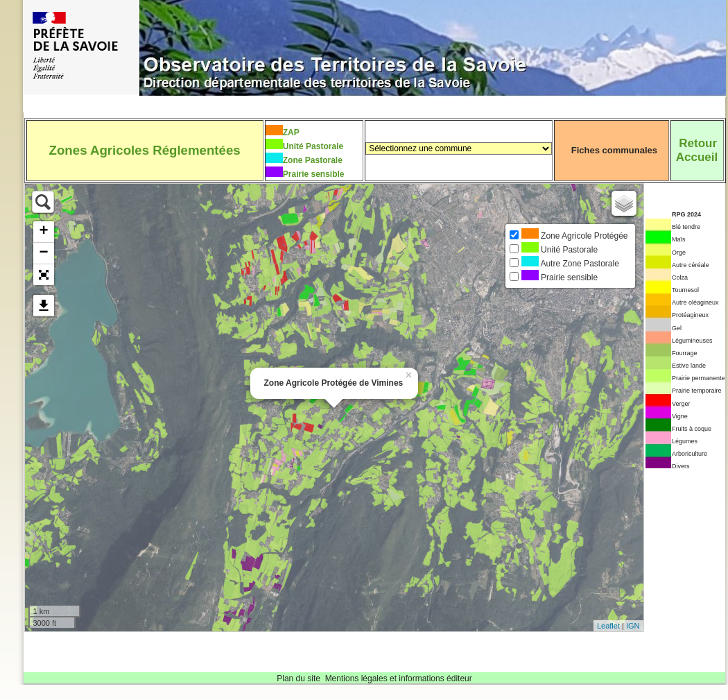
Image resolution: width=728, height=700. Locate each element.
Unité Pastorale (313, 146)
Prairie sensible (314, 174)
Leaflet (608, 626)
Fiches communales (614, 150)
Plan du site (298, 678)
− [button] (43, 253)
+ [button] (43, 232)
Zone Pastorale (313, 160)
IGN (633, 626)
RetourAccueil (697, 150)
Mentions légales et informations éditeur (399, 678)
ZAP (291, 133)
